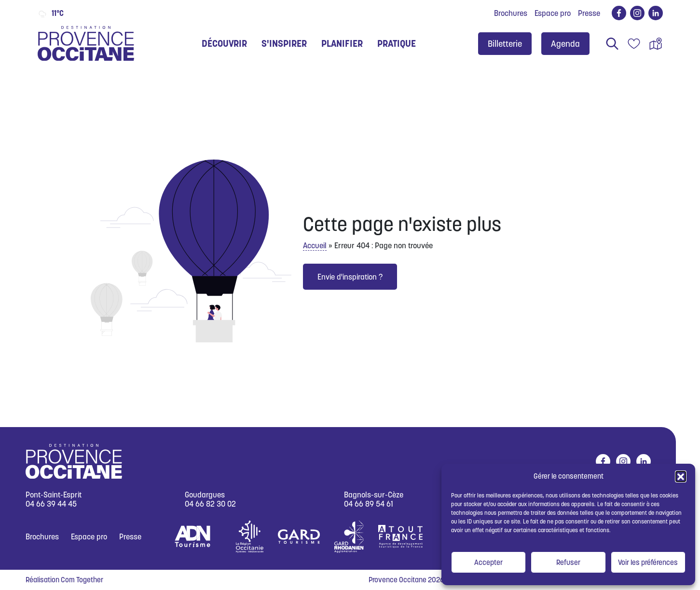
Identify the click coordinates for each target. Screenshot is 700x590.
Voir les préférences (648, 562)
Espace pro (553, 13)
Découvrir (224, 43)
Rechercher (612, 44)
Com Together (82, 580)
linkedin (654, 13)
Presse (589, 13)
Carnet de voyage (634, 44)
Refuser (568, 562)
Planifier (342, 43)
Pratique (397, 43)
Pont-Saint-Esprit (54, 495)
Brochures (511, 13)
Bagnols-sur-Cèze (374, 495)
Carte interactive (656, 44)
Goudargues (205, 495)
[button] (681, 476)
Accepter (488, 562)
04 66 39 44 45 (51, 504)
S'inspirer (284, 43)
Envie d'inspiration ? (350, 277)
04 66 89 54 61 (369, 504)
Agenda (565, 44)
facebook (617, 13)
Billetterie (505, 44)
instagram (636, 13)
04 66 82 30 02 (210, 504)
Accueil (315, 245)
